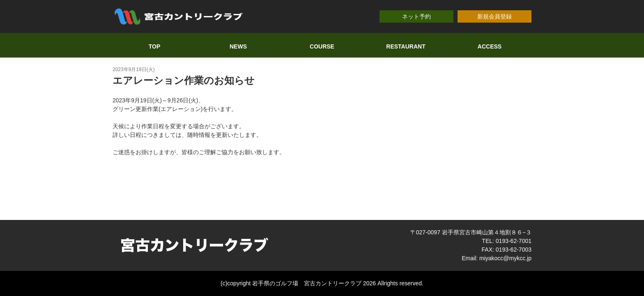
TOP (155, 46)
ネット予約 (416, 16)
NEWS (238, 46)
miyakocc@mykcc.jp (505, 258)
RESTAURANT (406, 46)
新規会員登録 (494, 16)
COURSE (322, 46)
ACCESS (490, 46)
